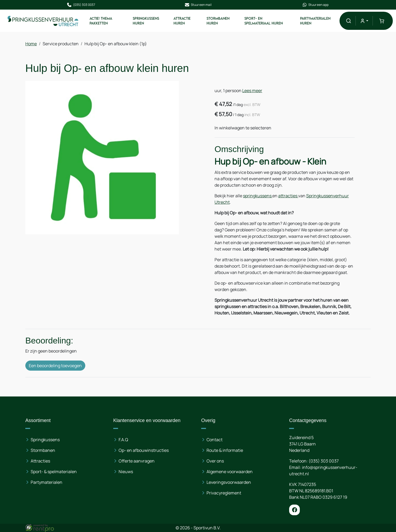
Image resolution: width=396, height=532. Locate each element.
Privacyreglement (224, 493)
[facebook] (294, 510)
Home (31, 44)
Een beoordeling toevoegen (55, 366)
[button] (348, 21)
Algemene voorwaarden (230, 472)
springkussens (258, 196)
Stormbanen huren (218, 21)
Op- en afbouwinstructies (144, 450)
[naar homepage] (43, 21)
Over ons (215, 461)
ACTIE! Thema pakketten (101, 21)
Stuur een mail (198, 5)
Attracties (40, 461)
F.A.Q (123, 440)
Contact (215, 440)
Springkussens (45, 440)
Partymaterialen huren (315, 21)
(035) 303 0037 (81, 5)
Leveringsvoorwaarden (229, 482)
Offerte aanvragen (137, 461)
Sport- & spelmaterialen (54, 472)
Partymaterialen (47, 482)
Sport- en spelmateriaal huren (264, 21)
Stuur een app (315, 5)
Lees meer (252, 91)
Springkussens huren (146, 21)
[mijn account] (364, 21)
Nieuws (126, 472)
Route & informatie (225, 450)
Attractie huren (182, 21)
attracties (288, 196)
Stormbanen (43, 450)
